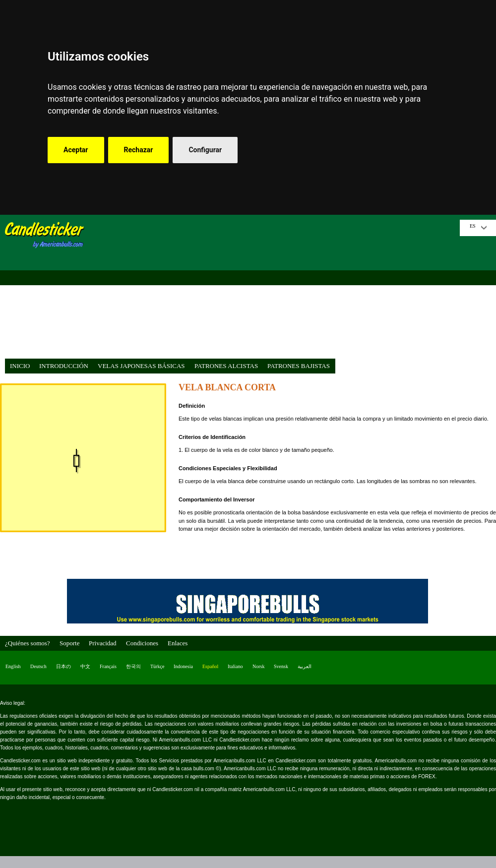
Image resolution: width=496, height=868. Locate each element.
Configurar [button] (205, 150)
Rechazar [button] (139, 150)
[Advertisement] (275, 289)
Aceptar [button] (76, 150)
